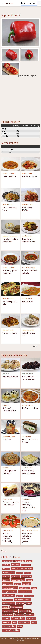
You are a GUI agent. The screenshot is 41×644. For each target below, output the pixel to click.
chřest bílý (6, 569)
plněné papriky (25, 588)
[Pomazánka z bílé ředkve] (30, 427)
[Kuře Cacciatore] (30, 164)
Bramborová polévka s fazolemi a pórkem (28, 537)
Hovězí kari (27, 301)
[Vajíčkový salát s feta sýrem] (11, 227)
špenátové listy (9, 626)
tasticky (5, 607)
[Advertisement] (20, 98)
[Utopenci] (11, 427)
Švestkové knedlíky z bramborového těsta (29, 506)
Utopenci (7, 439)
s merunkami (8, 596)
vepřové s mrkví (8, 615)
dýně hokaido (8, 573)
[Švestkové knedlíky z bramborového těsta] (30, 490)
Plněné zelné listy (30, 408)
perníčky (27, 584)
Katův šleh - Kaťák (28, 209)
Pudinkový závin (10, 377)
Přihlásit (22, 640)
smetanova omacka (8, 603)
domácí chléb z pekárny (22, 569)
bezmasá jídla (20, 561)
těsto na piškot (16, 607)
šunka (20, 626)
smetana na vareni (23, 600)
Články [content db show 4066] (4, 551)
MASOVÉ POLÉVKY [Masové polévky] (9, 173)
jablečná (19, 573)
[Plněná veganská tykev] (11, 289)
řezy (14, 622)
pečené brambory (10, 588)
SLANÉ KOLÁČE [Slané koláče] (27, 468)
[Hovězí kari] (30, 289)
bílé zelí (16, 565)
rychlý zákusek (25, 592)
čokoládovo (6, 622)
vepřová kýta (25, 611)
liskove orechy (27, 576)
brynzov (29, 561)
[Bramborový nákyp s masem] (30, 227)
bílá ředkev (6, 565)
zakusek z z (30, 615)
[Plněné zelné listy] (30, 396)
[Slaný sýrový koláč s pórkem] (30, 458)
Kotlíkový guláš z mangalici (10, 272)
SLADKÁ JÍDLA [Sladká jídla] (27, 499)
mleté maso (8, 584)
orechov (18, 584)
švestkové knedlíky (11, 630)
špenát (34, 622)
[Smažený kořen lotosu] (11, 195)
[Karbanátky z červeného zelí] (30, 364)
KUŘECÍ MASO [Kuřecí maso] (27, 173)
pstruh (34, 588)
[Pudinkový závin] (11, 364)
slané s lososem (7, 600)
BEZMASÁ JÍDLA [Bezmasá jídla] (8, 205)
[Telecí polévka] (11, 164)
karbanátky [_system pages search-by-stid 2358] (6, 576)
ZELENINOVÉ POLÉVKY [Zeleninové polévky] (30, 530)
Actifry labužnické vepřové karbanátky (7, 537)
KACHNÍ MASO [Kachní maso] (7, 499)
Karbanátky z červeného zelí (29, 378)
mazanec (29, 580)
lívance (6, 580)
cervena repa (26, 565)
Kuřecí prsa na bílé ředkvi (9, 472)
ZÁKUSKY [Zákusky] (6, 405)
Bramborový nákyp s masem (29, 240)
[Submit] (39, 3)
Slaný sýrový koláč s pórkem (29, 472)
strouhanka (20, 603)
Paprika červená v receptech (28, 76)
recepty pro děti (9, 592)
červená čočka (31, 618)
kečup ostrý (16, 576)
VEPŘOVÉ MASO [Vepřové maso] (27, 205)
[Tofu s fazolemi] (11, 321)
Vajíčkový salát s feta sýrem (10, 240)
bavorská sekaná (8, 561)
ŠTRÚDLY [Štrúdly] (6, 374)
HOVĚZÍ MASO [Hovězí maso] (27, 236)
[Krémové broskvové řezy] (11, 396)
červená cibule (18, 618)
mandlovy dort (18, 580)
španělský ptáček (24, 622)
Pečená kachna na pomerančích (10, 503)
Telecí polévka (9, 176)
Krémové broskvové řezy (9, 409)
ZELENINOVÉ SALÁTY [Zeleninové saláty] (10, 236)
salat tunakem (29, 596)
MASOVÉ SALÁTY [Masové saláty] (28, 330)
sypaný (29, 603)
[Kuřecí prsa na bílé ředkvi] (11, 458)
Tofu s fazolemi (10, 333)
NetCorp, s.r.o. (14, 638)
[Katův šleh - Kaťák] (30, 195)
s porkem (19, 596)
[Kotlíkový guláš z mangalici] (11, 258)
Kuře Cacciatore (30, 176)
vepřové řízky (19, 615)
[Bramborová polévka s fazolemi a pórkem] (30, 521)
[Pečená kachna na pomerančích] (11, 490)
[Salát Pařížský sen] (30, 321)
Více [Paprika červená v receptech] (36, 346)
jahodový (28, 573)
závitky (6, 618)
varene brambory (10, 611)
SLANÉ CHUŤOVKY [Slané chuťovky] (9, 437)
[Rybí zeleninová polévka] (30, 258)
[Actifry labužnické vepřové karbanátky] (11, 521)
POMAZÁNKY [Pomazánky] (27, 437)
